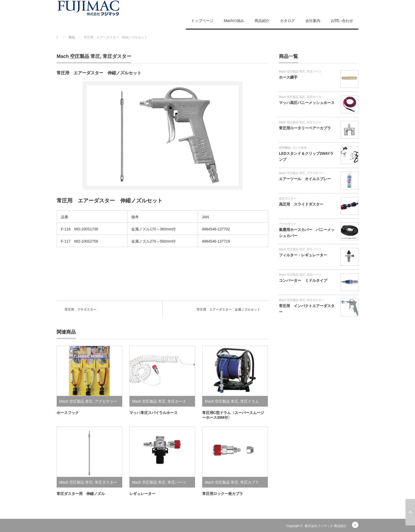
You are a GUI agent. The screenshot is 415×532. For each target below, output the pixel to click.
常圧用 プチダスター (80, 310)
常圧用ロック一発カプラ (223, 494)
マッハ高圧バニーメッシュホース (307, 103)
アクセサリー (106, 401)
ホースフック (68, 413)
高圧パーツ (314, 275)
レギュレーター (142, 494)
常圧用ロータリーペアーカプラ (305, 128)
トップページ (202, 21)
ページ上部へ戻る (410, 512)
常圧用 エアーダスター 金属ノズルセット (228, 310)
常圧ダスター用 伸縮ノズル (81, 494)
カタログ (287, 21)
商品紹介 (262, 21)
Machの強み (234, 21)
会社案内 (313, 21)
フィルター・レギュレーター (303, 255)
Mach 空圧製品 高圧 (292, 97)
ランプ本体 (299, 148)
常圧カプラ (250, 482)
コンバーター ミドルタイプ (303, 280)
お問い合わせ (342, 21)
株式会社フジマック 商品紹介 (326, 526)
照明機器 (285, 148)
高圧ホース (314, 97)
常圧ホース (177, 401)
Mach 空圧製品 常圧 (78, 56)
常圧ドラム (250, 401)
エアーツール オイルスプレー (305, 179)
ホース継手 (288, 77)
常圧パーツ (177, 482)
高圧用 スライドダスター (301, 204)
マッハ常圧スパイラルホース (154, 413)
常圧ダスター (117, 56)
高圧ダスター (288, 198)
